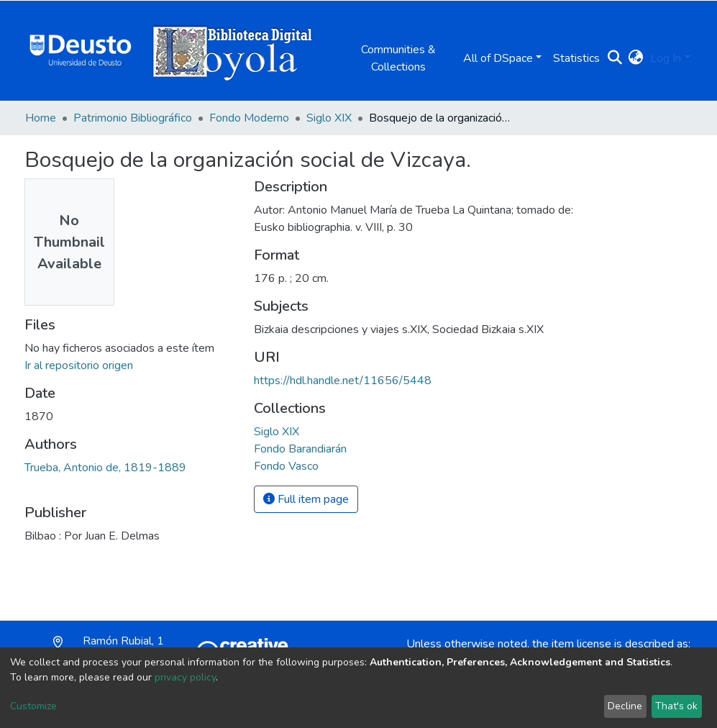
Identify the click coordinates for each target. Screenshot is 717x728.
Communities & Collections (398, 58)
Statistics (576, 58)
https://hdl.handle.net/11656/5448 (343, 381)
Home (41, 118)
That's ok (676, 706)
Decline (625, 706)
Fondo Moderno (249, 118)
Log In (666, 58)
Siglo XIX (329, 118)
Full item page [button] (306, 499)
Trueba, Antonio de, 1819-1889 (105, 468)
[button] (635, 58)
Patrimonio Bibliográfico (133, 118)
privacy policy (185, 677)
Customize (33, 706)
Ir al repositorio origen (79, 365)
